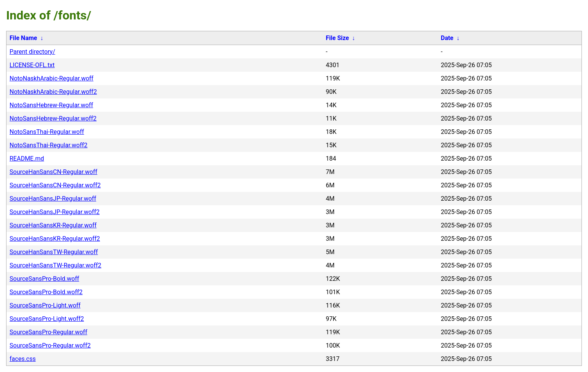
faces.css (23, 359)
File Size (337, 38)
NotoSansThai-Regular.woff (47, 132)
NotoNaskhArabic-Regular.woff (52, 78)
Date (447, 38)
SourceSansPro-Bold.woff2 (46, 292)
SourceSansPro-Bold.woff (44, 279)
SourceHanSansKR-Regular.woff (53, 225)
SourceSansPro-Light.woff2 (47, 319)
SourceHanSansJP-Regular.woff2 (55, 212)
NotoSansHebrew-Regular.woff (51, 105)
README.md (27, 159)
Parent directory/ (32, 52)
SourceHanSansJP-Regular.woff (53, 199)
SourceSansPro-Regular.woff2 (50, 345)
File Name (23, 38)
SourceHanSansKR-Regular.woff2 (55, 239)
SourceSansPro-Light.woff (45, 305)
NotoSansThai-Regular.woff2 (48, 145)
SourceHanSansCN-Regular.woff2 (55, 185)
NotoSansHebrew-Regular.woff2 (53, 118)
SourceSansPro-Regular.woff (48, 332)
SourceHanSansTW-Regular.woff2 (55, 265)
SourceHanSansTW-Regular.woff (54, 252)
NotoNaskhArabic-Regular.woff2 (53, 92)
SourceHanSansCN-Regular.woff (53, 172)
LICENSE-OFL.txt (32, 65)
